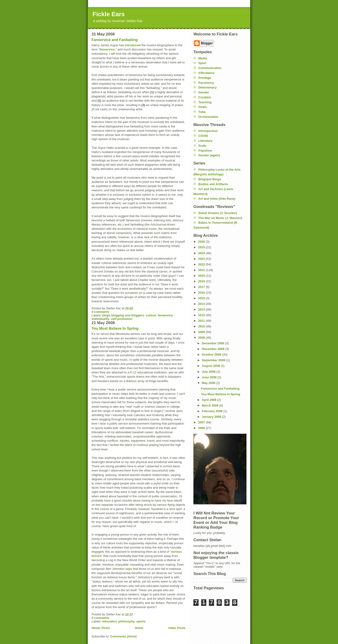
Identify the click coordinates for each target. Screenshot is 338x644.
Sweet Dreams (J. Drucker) (218, 213)
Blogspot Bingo (210, 179)
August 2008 (211, 366)
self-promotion (122, 319)
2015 (202, 298)
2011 (202, 321)
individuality (100, 319)
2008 (202, 338)
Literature (205, 141)
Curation (205, 97)
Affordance (206, 73)
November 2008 (214, 349)
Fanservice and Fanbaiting (115, 40)
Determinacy (207, 87)
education (109, 621)
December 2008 (213, 343)
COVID (203, 136)
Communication (210, 68)
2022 (202, 264)
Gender (204, 92)
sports (141, 621)
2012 (202, 315)
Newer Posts (101, 628)
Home (139, 628)
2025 (202, 247)
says (129, 569)
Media (203, 58)
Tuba (202, 112)
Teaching (205, 102)
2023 (202, 259)
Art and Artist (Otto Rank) (217, 199)
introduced (133, 45)
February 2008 (213, 411)
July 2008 (209, 372)
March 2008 (211, 405)
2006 (202, 428)
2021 (202, 270)
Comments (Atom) (124, 636)
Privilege (205, 78)
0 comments (100, 312)
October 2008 (212, 355)
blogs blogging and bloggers (123, 315)
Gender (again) (209, 155)
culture (151, 315)
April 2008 (210, 400)
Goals (203, 107)
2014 (202, 304)
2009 (202, 332)
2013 (202, 309)
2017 (202, 287)
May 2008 (209, 383)
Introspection (208, 131)
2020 (202, 276)
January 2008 (212, 417)
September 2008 (214, 360)
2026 (202, 242)
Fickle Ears (109, 14)
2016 (202, 293)
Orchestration (208, 117)
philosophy (126, 621)
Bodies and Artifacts (213, 184)
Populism (205, 151)
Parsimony (206, 83)
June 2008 (210, 377)
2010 (202, 326)
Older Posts (177, 628)
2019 (202, 281)
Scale (202, 146)
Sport (202, 63)
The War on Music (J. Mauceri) (220, 218)
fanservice (107, 49)
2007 (202, 422)
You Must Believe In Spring (115, 328)
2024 (202, 253)
